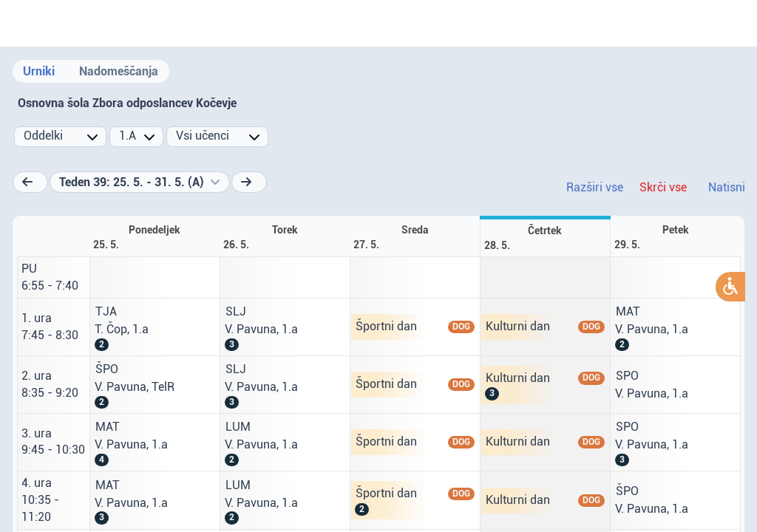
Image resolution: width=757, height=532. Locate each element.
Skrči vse (663, 187)
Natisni (727, 187)
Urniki (39, 71)
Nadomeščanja (119, 71)
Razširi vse (595, 187)
